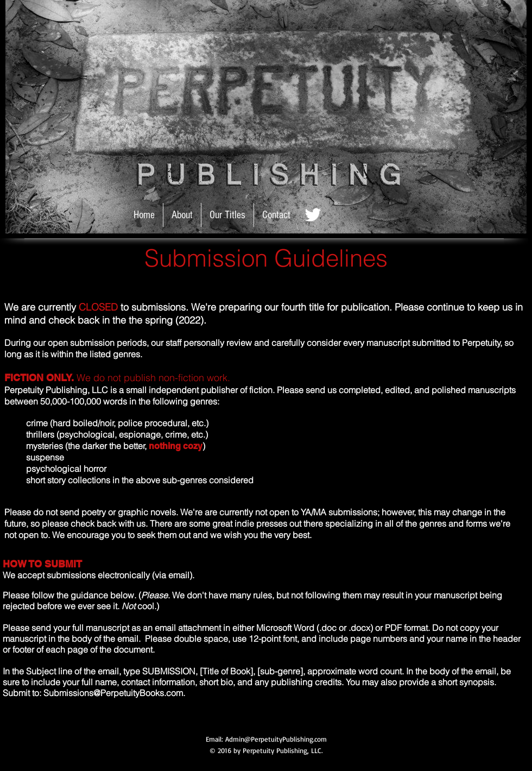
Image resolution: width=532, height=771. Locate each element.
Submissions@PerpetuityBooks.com (113, 694)
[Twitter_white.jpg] (313, 215)
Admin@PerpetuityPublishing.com (276, 741)
